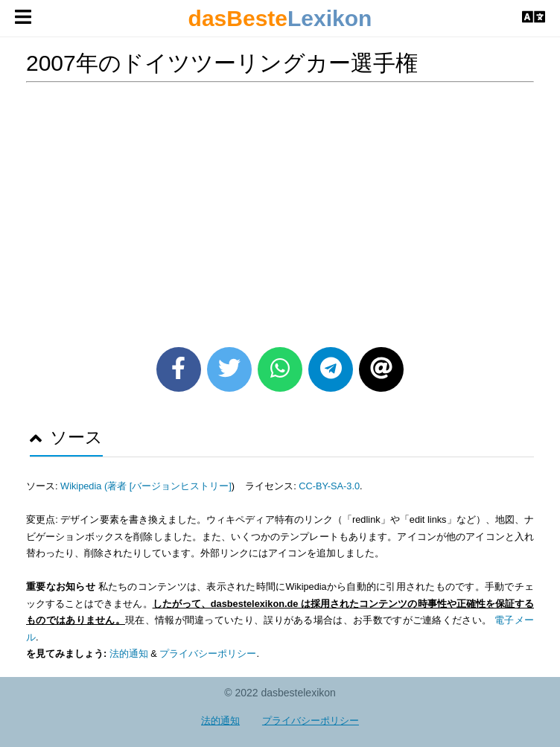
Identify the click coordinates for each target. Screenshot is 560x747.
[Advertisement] (280, 209)
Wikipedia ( (84, 486)
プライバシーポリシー (208, 654)
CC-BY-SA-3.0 (329, 486)
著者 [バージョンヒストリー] (169, 486)
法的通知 (129, 654)
